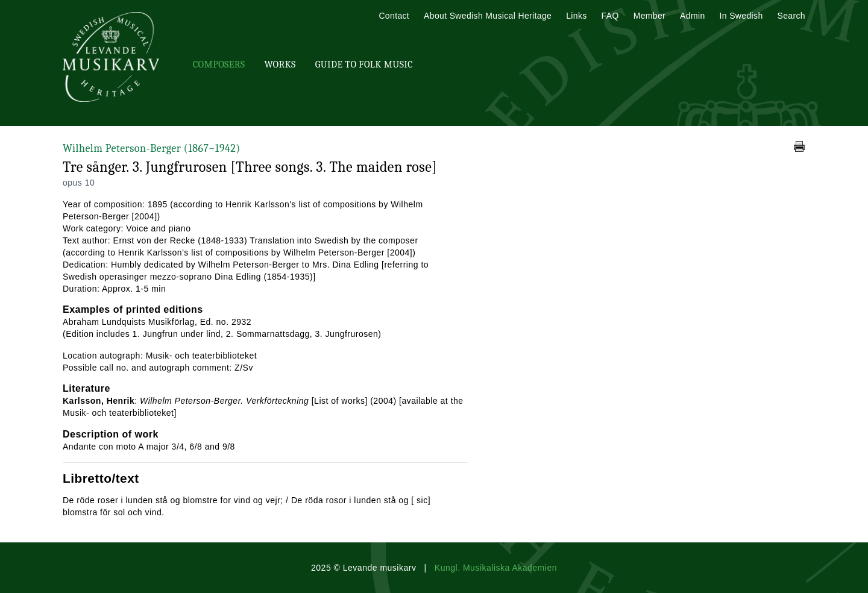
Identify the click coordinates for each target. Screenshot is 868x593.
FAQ (610, 16)
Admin (692, 16)
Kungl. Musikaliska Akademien (496, 568)
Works (280, 64)
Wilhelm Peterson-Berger (152, 149)
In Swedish (741, 16)
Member (649, 16)
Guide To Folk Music (364, 64)
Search (791, 16)
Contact (394, 16)
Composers (219, 64)
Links (576, 16)
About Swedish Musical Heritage (488, 16)
